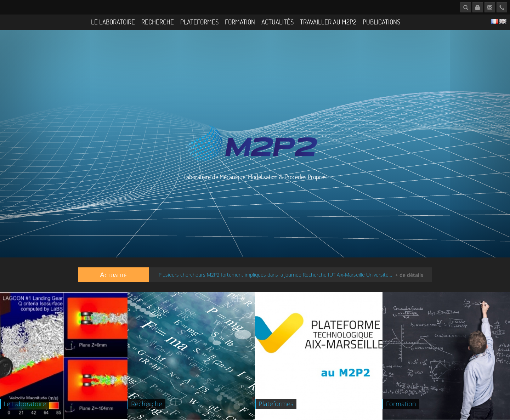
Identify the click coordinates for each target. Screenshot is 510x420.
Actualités (277, 22)
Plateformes (199, 22)
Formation (240, 22)
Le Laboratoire (113, 22)
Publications (381, 22)
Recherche (158, 22)
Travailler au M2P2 (328, 22)
